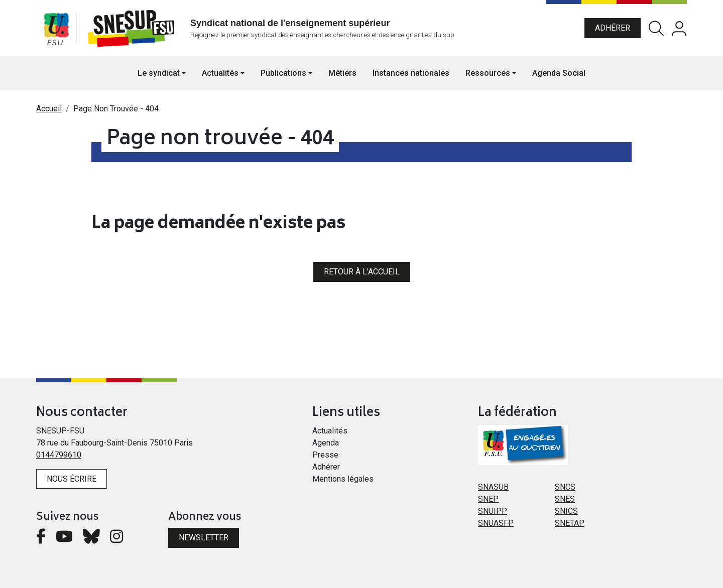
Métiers (342, 73)
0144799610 (59, 455)
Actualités (330, 431)
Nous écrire (72, 479)
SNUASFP (496, 523)
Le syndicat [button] (159, 73)
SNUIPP (493, 511)
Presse (325, 455)
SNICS (566, 511)
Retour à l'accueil (362, 272)
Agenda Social (559, 73)
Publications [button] (283, 73)
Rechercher (656, 28)
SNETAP (570, 523)
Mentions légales (343, 479)
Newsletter (204, 538)
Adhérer (613, 28)
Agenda (326, 443)
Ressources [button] (488, 73)
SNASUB (493, 487)
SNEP (488, 499)
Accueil (49, 109)
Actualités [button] (220, 73)
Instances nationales (411, 73)
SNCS (565, 487)
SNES (565, 499)
